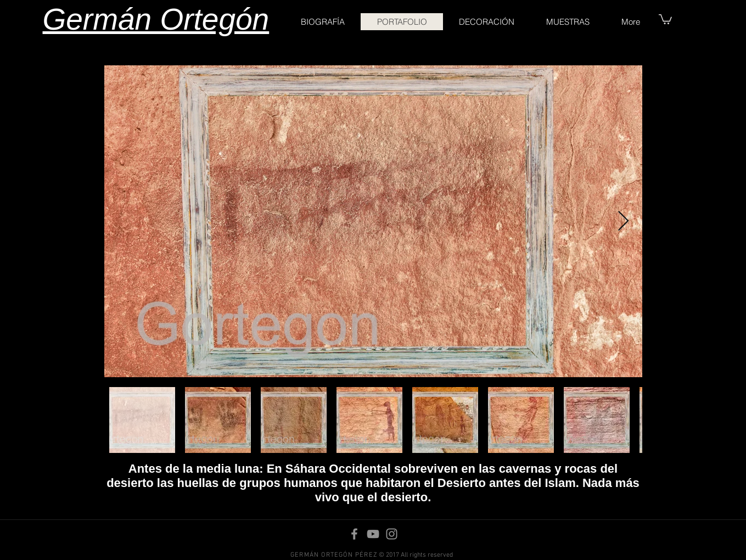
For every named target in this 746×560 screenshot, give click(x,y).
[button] (665, 19)
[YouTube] (373, 534)
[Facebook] (354, 534)
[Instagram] (392, 534)
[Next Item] (623, 222)
